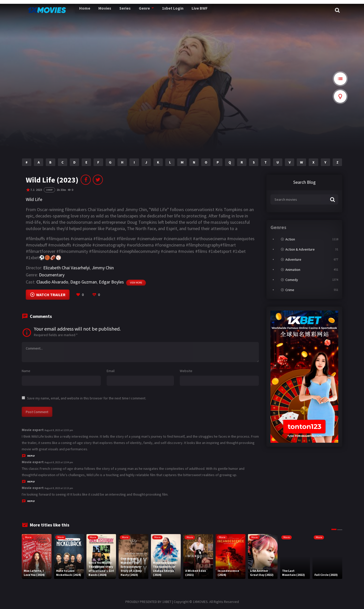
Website (186, 371)
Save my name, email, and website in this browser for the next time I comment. (87, 398)
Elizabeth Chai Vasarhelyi (66, 268)
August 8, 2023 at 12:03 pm (59, 430)
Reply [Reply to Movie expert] (31, 456)
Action (290, 239)
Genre (132, 10)
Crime (290, 290)
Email (111, 371)
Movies (94, 10)
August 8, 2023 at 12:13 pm (59, 488)
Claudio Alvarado (52, 282)
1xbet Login (159, 10)
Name (26, 371)
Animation (293, 270)
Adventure (293, 259)
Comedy (292, 280)
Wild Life (34, 199)
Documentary (52, 275)
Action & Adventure (300, 249)
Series (113, 10)
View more (136, 283)
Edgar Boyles (111, 282)
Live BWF (186, 10)
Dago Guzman (84, 282)
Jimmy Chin (103, 268)
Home (74, 10)
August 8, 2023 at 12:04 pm (59, 462)
